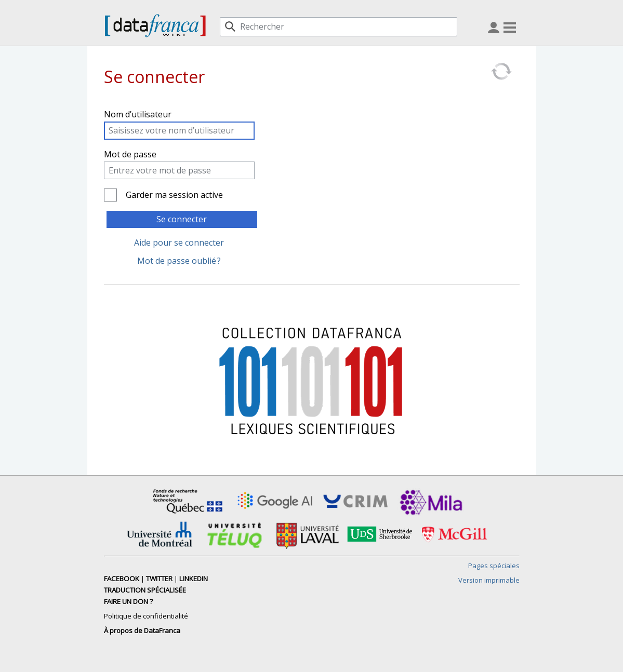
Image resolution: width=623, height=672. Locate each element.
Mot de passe (130, 154)
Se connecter (182, 219)
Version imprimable (489, 580)
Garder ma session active (174, 195)
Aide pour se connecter (179, 243)
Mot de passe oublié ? (179, 261)
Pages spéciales (494, 566)
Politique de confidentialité (146, 616)
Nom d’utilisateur (138, 114)
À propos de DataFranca (142, 630)
